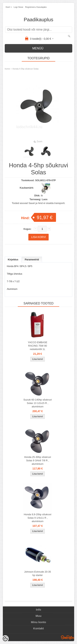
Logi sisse (18, 7)
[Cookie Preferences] (5, 639)
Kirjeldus (13, 260)
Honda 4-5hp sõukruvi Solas (26, 69)
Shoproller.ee (68, 637)
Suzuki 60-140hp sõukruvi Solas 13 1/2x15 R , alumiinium (38, 403)
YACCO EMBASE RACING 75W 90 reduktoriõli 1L (38, 346)
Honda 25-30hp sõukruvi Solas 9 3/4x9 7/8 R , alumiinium (38, 460)
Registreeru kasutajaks (36, 7)
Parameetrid (32, 260)
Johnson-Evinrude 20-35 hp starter (38, 573)
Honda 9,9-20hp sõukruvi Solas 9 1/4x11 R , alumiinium (38, 518)
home (7, 69)
